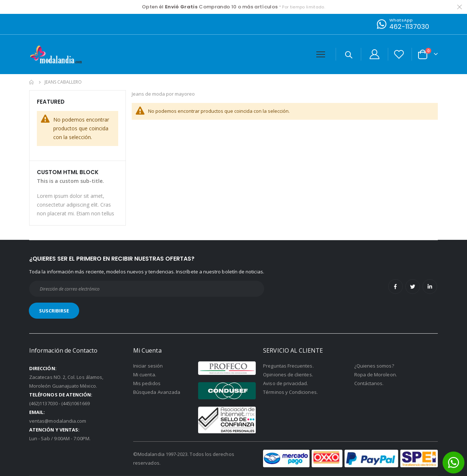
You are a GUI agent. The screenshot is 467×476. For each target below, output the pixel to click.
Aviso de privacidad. (285, 383)
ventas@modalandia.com (58, 421)
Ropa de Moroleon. (376, 375)
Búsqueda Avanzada (157, 392)
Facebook (395, 287)
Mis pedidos (147, 383)
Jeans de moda (151, 94)
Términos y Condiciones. (290, 392)
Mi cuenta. (145, 375)
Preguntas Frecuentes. (288, 366)
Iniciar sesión (148, 366)
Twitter (413, 287)
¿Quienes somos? (374, 366)
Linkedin (430, 287)
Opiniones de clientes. (288, 375)
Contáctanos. (369, 383)
